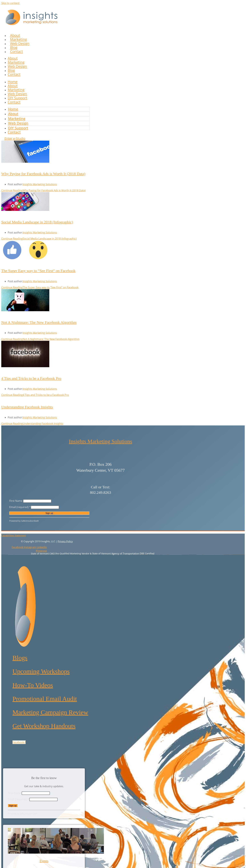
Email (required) (20, 507)
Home (13, 109)
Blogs (20, 658)
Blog (11, 70)
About (13, 58)
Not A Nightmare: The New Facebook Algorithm (39, 322)
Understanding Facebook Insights (27, 407)
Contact (16, 51)
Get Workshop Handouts (44, 726)
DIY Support (18, 128)
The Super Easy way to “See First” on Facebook (38, 271)
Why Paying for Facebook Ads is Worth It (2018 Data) (43, 174)
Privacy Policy (65, 541)
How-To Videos (33, 685)
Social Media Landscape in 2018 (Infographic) (37, 222)
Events (44, 861)
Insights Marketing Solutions (40, 184)
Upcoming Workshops (41, 671)
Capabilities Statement (14, 535)
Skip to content (10, 3)
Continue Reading (43, 190)
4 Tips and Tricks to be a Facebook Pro (31, 378)
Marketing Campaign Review (50, 712)
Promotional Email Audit (45, 699)
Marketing (16, 62)
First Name (16, 501)
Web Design (17, 66)
